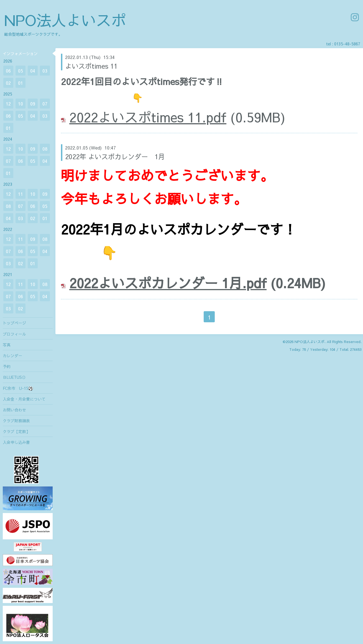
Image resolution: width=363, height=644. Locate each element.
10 (21, 104)
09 (33, 104)
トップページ (14, 323)
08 (45, 149)
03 (45, 71)
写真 (7, 345)
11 (21, 194)
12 (8, 104)
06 (8, 71)
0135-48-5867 (347, 44)
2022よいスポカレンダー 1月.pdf (168, 283)
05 (21, 71)
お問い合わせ (14, 410)
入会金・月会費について (24, 399)
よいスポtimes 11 (91, 66)
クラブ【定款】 (16, 431)
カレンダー (12, 356)
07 (45, 104)
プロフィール (14, 334)
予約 (7, 366)
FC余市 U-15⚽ (18, 388)
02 (8, 83)
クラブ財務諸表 (16, 421)
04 (33, 71)
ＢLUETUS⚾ (14, 377)
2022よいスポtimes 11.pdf (148, 117)
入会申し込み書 (16, 442)
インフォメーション (20, 53)
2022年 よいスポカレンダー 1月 (115, 156)
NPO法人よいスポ (65, 20)
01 (21, 83)
